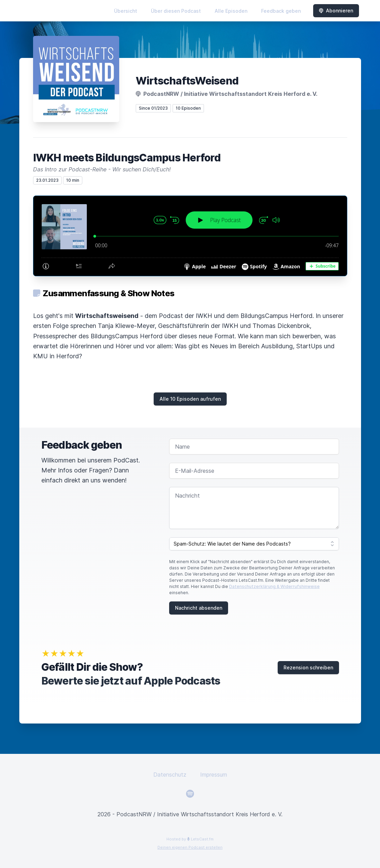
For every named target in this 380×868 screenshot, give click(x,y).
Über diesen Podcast (176, 11)
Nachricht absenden (199, 608)
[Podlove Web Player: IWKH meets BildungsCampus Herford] (190, 236)
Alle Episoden (231, 11)
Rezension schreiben (308, 667)
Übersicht (126, 11)
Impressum (214, 775)
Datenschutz (170, 775)
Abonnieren (336, 11)
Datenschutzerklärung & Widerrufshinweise (274, 586)
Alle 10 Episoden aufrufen (190, 399)
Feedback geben (281, 11)
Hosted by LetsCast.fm (190, 839)
